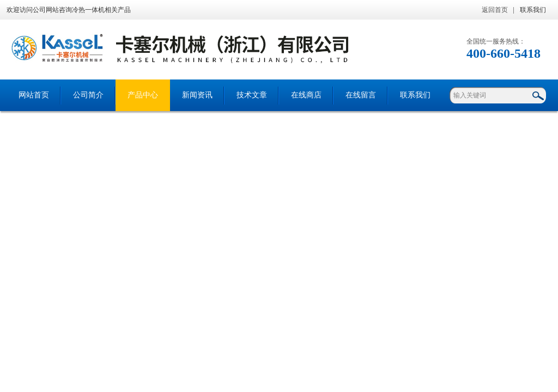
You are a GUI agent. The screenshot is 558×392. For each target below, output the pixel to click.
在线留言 (361, 95)
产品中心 (143, 95)
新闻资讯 (197, 95)
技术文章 (252, 95)
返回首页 (495, 10)
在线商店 (306, 95)
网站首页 (34, 95)
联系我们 (533, 10)
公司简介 (88, 95)
